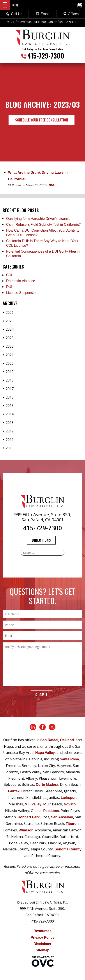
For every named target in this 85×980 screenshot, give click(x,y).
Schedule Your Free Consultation (42, 120)
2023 (8, 338)
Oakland (67, 740)
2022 (8, 346)
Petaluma (51, 811)
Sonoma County (68, 849)
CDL (10, 275)
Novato (70, 804)
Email (42, 14)
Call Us (14, 14)
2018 (8, 380)
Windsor (26, 830)
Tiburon (72, 824)
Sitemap (42, 950)
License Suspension (22, 293)
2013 (8, 423)
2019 (8, 372)
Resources (42, 931)
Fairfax (14, 791)
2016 (8, 397)
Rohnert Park (28, 817)
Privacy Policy (43, 938)
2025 (8, 321)
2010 (8, 448)
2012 (8, 431)
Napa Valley (45, 753)
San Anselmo (62, 817)
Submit (42, 695)
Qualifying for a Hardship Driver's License (38, 219)
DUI (51, 185)
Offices (71, 14)
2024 (8, 329)
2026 (8, 312)
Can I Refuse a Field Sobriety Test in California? (43, 225)
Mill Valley (33, 804)
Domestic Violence (21, 281)
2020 (8, 363)
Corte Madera (47, 785)
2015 (8, 406)
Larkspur (68, 798)
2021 (8, 355)
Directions (41, 540)
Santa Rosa (69, 759)
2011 (8, 440)
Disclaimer (43, 944)
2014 (8, 414)
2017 (8, 389)
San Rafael (49, 740)
